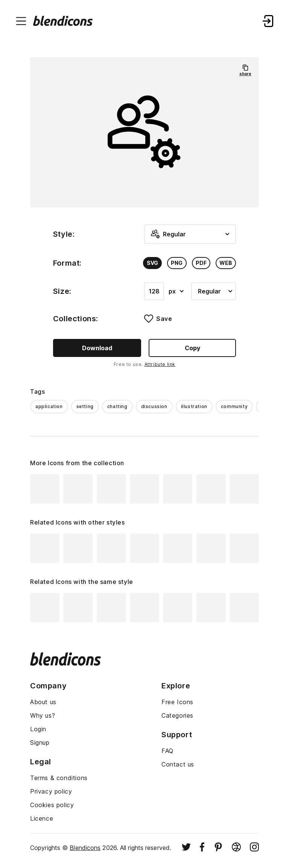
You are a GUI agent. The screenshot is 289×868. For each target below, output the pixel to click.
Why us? (43, 715)
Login (38, 729)
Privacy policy (51, 791)
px (176, 291)
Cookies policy (52, 805)
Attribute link (160, 364)
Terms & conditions (59, 778)
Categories (177, 715)
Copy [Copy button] (192, 348)
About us (43, 702)
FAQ (167, 751)
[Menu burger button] (21, 21)
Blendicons (85, 848)
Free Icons (177, 702)
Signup (40, 742)
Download (97, 348)
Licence (42, 818)
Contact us (178, 764)
